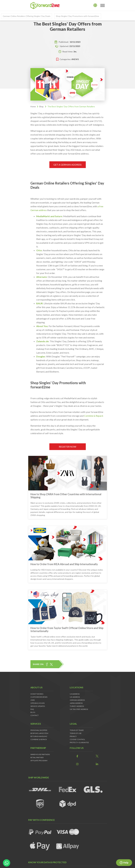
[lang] (95, 5)
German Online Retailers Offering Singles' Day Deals (27, 16)
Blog (41, 106)
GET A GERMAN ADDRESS (67, 165)
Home (33, 106)
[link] (77, 756)
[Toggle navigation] (103, 6)
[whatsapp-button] (7, 863)
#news (75, 59)
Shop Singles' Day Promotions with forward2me (78, 16)
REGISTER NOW (67, 447)
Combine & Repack (94, 416)
